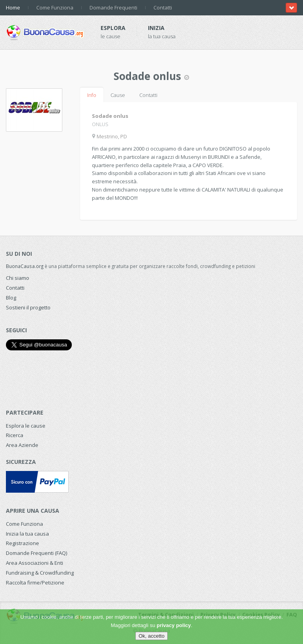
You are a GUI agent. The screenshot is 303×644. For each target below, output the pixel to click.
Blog (11, 298)
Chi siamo (18, 278)
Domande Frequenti (113, 7)
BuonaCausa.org (25, 266)
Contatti (163, 7)
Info (92, 95)
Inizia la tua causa (27, 534)
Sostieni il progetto (28, 307)
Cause (118, 95)
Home (13, 7)
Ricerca (15, 435)
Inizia (156, 28)
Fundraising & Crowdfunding (40, 573)
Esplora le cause (26, 426)
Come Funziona (55, 7)
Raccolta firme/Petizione (35, 583)
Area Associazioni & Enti (35, 563)
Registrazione (22, 543)
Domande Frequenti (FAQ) (36, 553)
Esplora (113, 28)
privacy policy (174, 625)
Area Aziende (22, 445)
